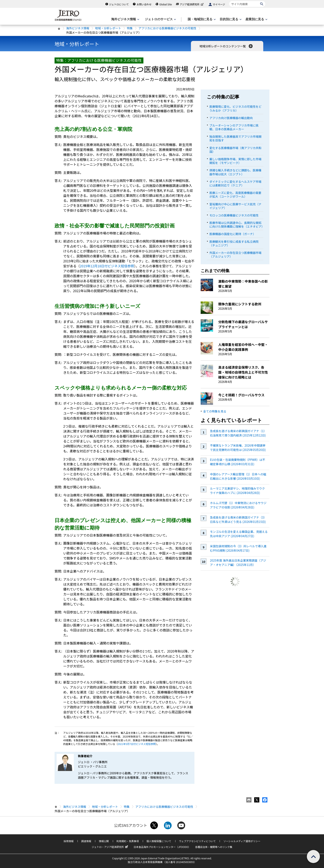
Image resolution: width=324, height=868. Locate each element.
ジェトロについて (119, 4)
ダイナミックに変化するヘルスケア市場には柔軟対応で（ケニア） (235, 183)
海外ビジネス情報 (78, 28)
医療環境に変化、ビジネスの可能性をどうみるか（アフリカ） (235, 108)
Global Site (166, 4)
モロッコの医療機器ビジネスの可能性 (234, 215)
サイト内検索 (229, 1)
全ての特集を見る (215, 411)
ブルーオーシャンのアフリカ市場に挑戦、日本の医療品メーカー (234, 127)
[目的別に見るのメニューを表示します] (230, 19)
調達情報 (86, 841)
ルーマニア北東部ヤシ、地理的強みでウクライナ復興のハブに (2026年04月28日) (237, 491)
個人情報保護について (159, 841)
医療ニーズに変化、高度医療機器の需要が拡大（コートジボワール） (235, 195)
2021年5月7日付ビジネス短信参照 (137, 744)
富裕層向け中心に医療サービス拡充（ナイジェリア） (235, 206)
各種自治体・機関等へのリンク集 (214, 847)
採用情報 (69, 841)
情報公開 (104, 841)
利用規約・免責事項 (128, 841)
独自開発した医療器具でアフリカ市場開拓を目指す (235, 138)
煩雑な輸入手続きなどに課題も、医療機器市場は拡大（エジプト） (235, 172)
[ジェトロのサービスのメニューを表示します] (160, 19)
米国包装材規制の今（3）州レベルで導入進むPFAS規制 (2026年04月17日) (238, 548)
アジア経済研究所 (192, 4)
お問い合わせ (144, 4)
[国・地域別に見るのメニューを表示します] (201, 19)
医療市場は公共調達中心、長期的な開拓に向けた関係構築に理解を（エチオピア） (237, 225)
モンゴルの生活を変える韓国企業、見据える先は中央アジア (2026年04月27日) (239, 534)
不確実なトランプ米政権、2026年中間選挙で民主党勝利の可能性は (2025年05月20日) (238, 448)
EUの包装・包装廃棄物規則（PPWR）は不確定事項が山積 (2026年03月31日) (238, 462)
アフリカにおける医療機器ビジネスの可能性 (167, 28)
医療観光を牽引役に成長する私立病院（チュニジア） (234, 243)
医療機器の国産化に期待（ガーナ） (232, 234)
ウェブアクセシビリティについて (197, 841)
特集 (130, 28)
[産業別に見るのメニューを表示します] (256, 19)
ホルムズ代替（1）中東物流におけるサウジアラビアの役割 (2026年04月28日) (238, 505)
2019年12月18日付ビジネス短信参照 (107, 266)
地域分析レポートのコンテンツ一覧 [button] (226, 46)
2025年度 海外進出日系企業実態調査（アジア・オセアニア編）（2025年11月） (238, 563)
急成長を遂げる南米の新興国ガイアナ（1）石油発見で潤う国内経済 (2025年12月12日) (238, 433)
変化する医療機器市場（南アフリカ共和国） (235, 150)
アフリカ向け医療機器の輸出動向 (231, 118)
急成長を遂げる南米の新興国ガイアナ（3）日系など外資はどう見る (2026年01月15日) (238, 519)
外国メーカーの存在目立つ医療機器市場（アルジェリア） (235, 255)
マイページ (219, 4)
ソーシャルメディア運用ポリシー (242, 841)
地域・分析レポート (108, 28)
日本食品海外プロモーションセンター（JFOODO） (162, 847)
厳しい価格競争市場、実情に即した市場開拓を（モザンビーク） (235, 161)
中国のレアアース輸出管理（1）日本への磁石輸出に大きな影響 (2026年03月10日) (238, 476)
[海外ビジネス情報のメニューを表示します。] (125, 19)
